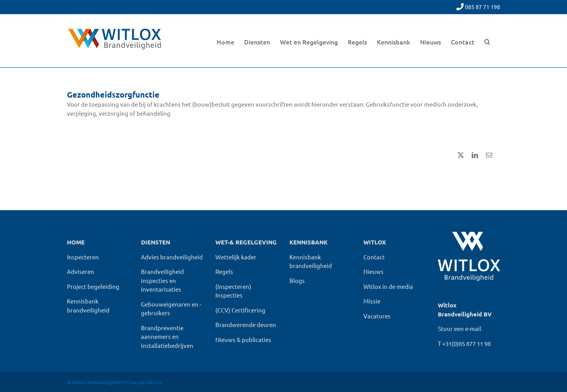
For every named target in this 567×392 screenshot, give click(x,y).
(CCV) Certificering (240, 310)
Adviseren (81, 271)
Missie (372, 301)
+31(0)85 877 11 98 (466, 343)
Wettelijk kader (236, 257)
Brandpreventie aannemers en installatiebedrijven (167, 337)
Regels (224, 271)
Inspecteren (83, 257)
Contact (374, 257)
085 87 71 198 (483, 7)
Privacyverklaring (143, 382)
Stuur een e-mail (460, 328)
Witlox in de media (388, 286)
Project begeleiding (93, 286)
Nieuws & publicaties (243, 339)
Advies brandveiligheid (172, 257)
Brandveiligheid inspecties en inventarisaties (162, 280)
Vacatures (377, 316)
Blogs (297, 280)
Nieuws (373, 271)
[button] (487, 41)
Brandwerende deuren (246, 325)
